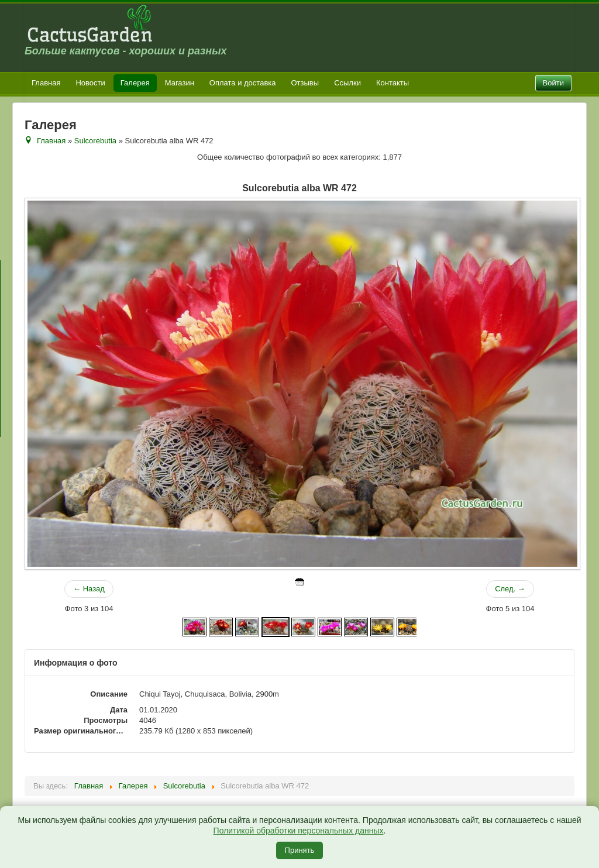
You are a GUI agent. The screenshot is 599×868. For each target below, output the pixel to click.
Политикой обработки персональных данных (299, 831)
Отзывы (305, 83)
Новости (90, 83)
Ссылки (347, 83)
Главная (46, 83)
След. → (510, 589)
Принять (300, 850)
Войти (553, 83)
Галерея (135, 83)
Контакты (393, 83)
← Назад (89, 589)
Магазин (180, 83)
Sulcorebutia (95, 141)
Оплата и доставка (243, 83)
